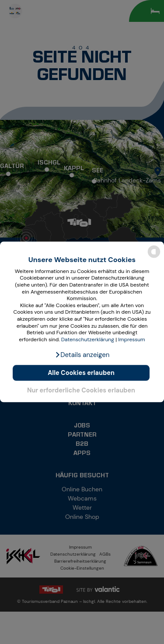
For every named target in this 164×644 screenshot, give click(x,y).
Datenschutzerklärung (88, 339)
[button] (82, 355)
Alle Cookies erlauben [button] (81, 373)
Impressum (132, 339)
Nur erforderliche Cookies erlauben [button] (81, 390)
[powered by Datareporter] (154, 257)
